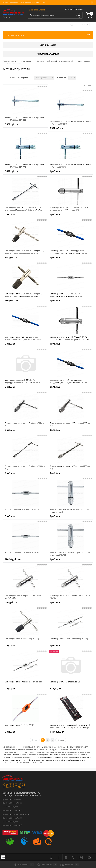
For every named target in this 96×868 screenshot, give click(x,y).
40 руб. (55, 689)
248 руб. (11, 258)
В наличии (12, 78)
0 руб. (55, 171)
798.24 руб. (13, 559)
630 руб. (11, 602)
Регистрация (39, 9)
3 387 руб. (57, 128)
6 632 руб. (12, 124)
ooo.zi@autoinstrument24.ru (27, 795)
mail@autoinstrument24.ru (27, 793)
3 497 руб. (12, 171)
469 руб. (11, 301)
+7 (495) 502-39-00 (74, 9)
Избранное (47, 865)
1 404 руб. (57, 732)
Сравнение (24, 865)
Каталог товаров (48, 35)
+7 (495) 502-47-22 (14, 785)
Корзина (70, 865)
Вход (31, 9)
